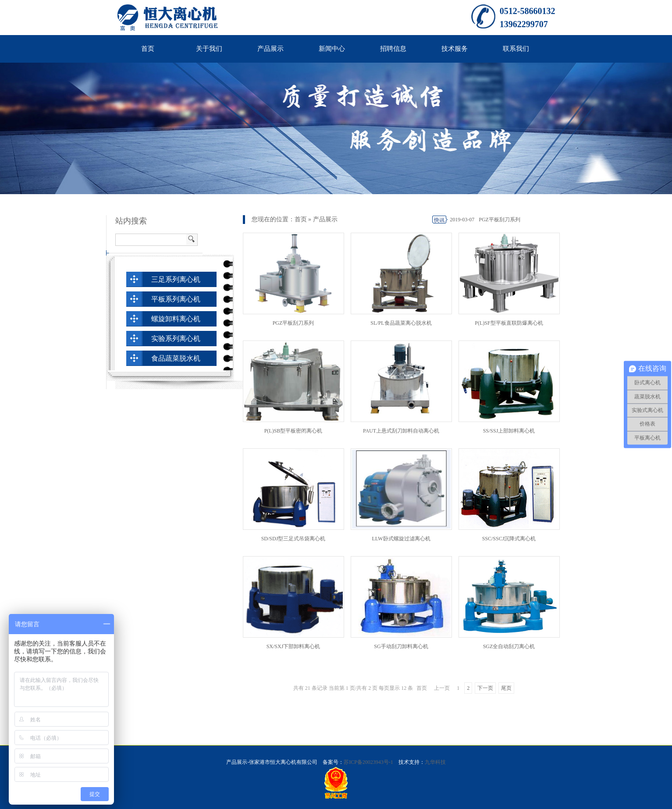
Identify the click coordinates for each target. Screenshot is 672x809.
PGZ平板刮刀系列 (500, 220)
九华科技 (435, 762)
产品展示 (270, 49)
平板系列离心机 (176, 299)
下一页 (485, 688)
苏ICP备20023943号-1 (368, 762)
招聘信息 (393, 49)
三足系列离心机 (176, 279)
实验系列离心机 (176, 339)
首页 (148, 49)
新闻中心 (332, 49)
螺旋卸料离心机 (176, 319)
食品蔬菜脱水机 (176, 358)
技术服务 (455, 49)
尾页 (506, 688)
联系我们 (516, 49)
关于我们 (209, 49)
